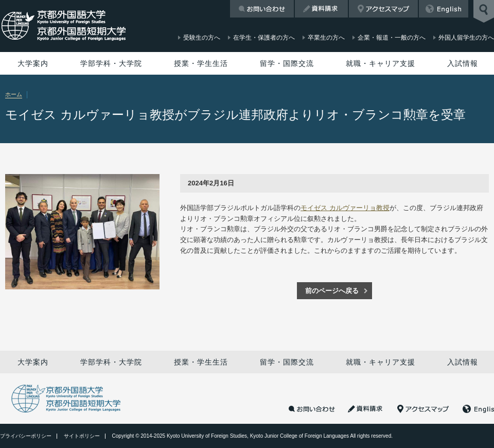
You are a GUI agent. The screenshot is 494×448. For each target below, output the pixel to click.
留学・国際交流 (287, 63)
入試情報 (463, 63)
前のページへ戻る (332, 291)
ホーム (14, 94)
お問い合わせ (262, 9)
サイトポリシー (82, 436)
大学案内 (33, 63)
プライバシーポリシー (26, 436)
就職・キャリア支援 (381, 63)
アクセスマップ (383, 9)
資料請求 (321, 9)
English (444, 9)
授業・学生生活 (201, 63)
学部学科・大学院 (111, 63)
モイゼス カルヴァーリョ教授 (345, 208)
